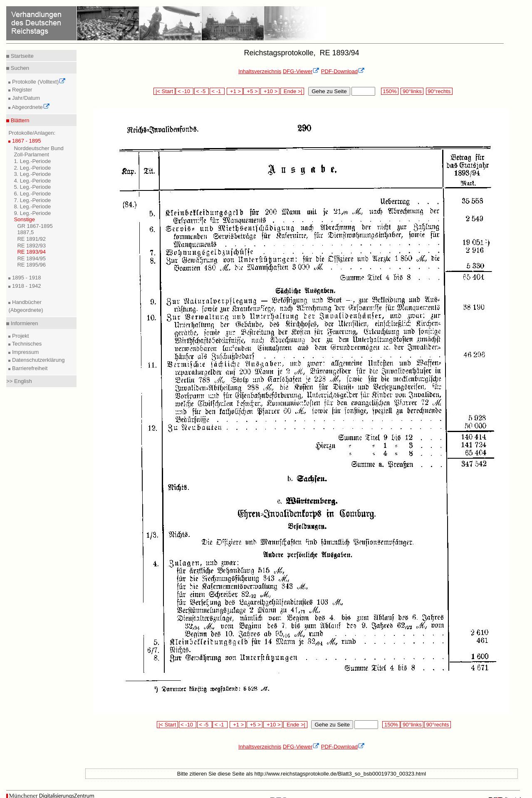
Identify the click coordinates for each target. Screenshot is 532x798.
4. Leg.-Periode (32, 181)
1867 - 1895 (26, 141)
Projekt (20, 336)
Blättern (19, 120)
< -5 (202, 91)
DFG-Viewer (301, 71)
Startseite (21, 56)
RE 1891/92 (31, 239)
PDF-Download (343, 71)
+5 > (251, 91)
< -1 (217, 91)
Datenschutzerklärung (37, 360)
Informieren (24, 323)
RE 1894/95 (31, 258)
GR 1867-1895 (35, 226)
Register (21, 90)
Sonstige (24, 219)
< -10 (184, 91)
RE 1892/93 (31, 246)
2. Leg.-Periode (32, 168)
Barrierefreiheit (29, 368)
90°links (412, 91)
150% (390, 91)
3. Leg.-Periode (32, 174)
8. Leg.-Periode (32, 206)
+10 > (270, 91)
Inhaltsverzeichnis (260, 71)
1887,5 (25, 232)
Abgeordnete (30, 107)
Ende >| (292, 91)
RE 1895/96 (31, 265)
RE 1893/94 (31, 252)
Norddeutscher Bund (38, 148)
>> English (19, 381)
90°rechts (439, 91)
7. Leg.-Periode (32, 200)
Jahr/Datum (25, 98)
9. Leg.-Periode (32, 213)
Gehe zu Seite (329, 91)
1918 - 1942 (26, 286)
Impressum (25, 352)
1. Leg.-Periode (32, 161)
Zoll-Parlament (31, 154)
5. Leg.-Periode (32, 187)
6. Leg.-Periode (32, 194)
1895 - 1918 (26, 278)
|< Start (164, 91)
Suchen (19, 68)
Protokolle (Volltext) (38, 82)
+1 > (235, 91)
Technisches (26, 344)
